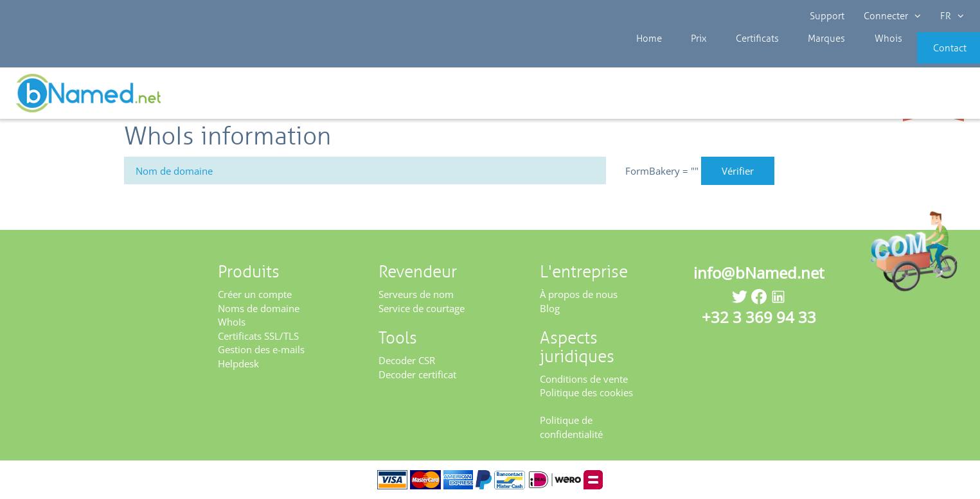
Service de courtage (422, 308)
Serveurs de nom (416, 294)
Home (629, 58)
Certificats (723, 58)
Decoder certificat (417, 374)
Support (827, 16)
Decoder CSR (407, 360)
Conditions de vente (584, 379)
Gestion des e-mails (261, 349)
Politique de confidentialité (571, 427)
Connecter (892, 16)
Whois (838, 58)
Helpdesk (238, 363)
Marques (785, 58)
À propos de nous (579, 294)
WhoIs (232, 322)
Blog (550, 308)
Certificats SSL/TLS (258, 336)
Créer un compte (255, 294)
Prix (672, 58)
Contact (927, 58)
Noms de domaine (259, 308)
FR (952, 16)
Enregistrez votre (933, 98)
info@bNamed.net (759, 273)
